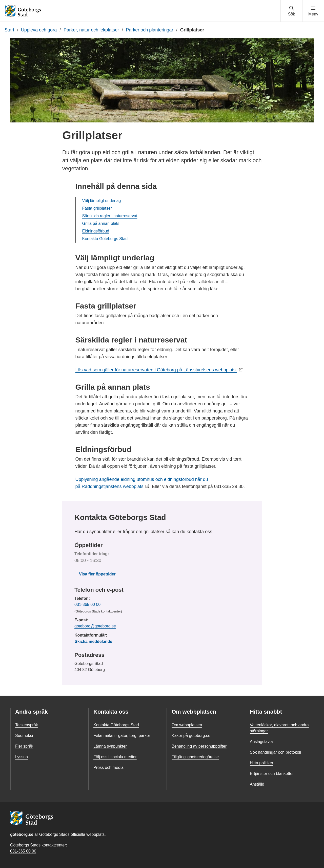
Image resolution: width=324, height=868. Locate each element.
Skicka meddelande (94, 641)
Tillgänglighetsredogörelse (195, 757)
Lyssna (22, 757)
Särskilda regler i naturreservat (110, 216)
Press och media (108, 767)
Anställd (257, 784)
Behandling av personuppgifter (199, 746)
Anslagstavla (261, 742)
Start (9, 30)
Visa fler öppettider (97, 574)
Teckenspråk (27, 725)
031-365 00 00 (87, 604)
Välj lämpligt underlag (102, 201)
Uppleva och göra (39, 30)
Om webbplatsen (187, 725)
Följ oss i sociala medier (115, 757)
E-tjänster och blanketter (272, 774)
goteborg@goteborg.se (95, 626)
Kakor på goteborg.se (191, 736)
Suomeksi (24, 736)
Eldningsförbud (96, 231)
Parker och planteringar (149, 30)
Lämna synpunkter (110, 746)
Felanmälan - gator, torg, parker (122, 736)
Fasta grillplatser (97, 208)
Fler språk (24, 746)
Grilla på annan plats (101, 223)
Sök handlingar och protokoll (275, 752)
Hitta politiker (261, 763)
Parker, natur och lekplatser (91, 30)
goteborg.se (22, 834)
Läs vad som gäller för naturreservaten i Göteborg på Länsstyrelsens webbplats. (156, 370)
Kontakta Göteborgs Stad (105, 239)
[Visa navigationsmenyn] (313, 11)
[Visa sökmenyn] (291, 11)
